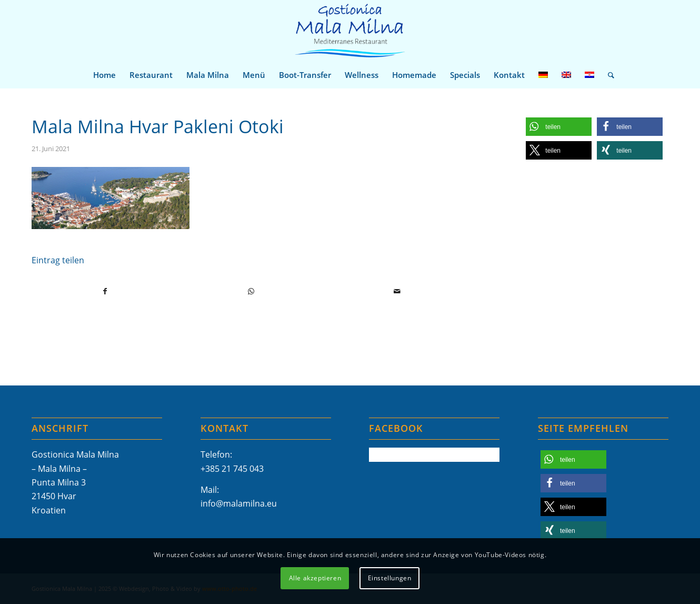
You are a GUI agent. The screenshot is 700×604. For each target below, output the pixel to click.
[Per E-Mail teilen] (397, 291)
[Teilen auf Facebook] (105, 291)
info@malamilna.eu (239, 503)
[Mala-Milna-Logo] (350, 31)
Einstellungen (390, 578)
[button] (559, 127)
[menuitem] (104, 75)
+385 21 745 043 (232, 469)
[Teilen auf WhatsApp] (251, 291)
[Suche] (608, 75)
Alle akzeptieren (315, 578)
